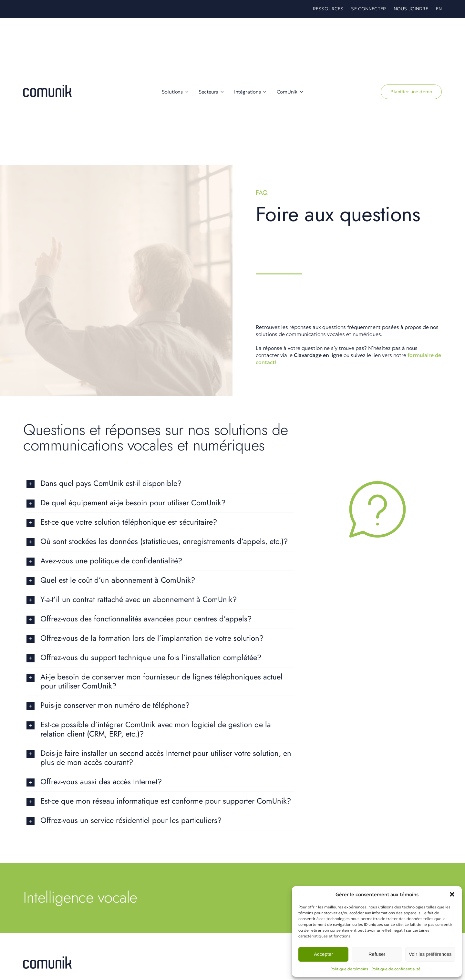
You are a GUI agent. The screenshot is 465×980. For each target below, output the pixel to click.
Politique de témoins (349, 969)
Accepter (323, 954)
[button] (452, 894)
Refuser (377, 954)
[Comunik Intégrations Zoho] (47, 959)
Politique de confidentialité (396, 969)
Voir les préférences (430, 954)
